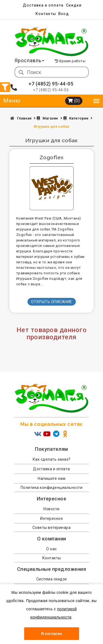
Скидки (74, 5)
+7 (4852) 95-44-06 (51, 90)
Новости (51, 509)
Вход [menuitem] (64, 14)
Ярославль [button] (29, 60)
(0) (74, 101)
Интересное (51, 518)
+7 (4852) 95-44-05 (51, 84)
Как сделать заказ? (52, 459)
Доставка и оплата (43, 5)
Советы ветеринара (52, 528)
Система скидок (52, 579)
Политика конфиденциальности (52, 488)
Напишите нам (51, 478)
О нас (51, 549)
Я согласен (51, 634)
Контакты (46, 14)
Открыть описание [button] (52, 302)
